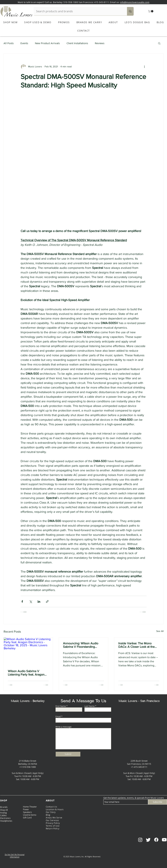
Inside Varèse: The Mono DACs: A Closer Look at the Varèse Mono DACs (136, 645)
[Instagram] (140, 840)
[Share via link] (47, 601)
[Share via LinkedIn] (39, 601)
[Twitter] (148, 840)
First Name (61, 706)
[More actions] (145, 66)
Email (58, 716)
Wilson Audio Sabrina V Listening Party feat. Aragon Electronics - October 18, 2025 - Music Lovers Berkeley (28, 673)
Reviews (100, 43)
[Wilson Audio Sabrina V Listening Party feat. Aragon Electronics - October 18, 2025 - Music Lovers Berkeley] (28, 651)
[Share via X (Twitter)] (31, 601)
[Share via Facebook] (22, 601)
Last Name (90, 706)
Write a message (63, 727)
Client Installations (77, 43)
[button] (151, 11)
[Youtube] (164, 840)
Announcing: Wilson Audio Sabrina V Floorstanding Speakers (81, 645)
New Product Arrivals (47, 43)
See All (160, 631)
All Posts (9, 43)
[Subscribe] (158, 802)
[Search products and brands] (78, 11)
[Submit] (68, 754)
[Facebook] (156, 840)
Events (24, 43)
